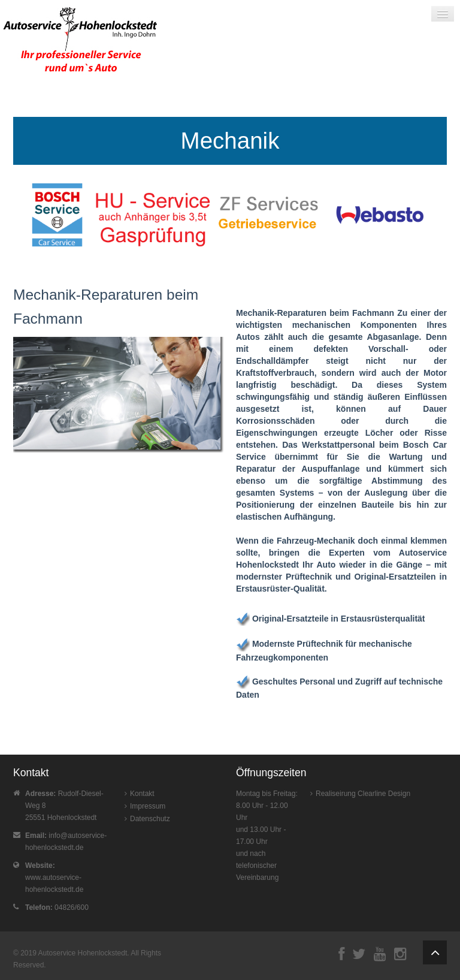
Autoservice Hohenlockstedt (83, 953)
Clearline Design (384, 794)
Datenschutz (150, 819)
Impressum (148, 806)
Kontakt (142, 794)
